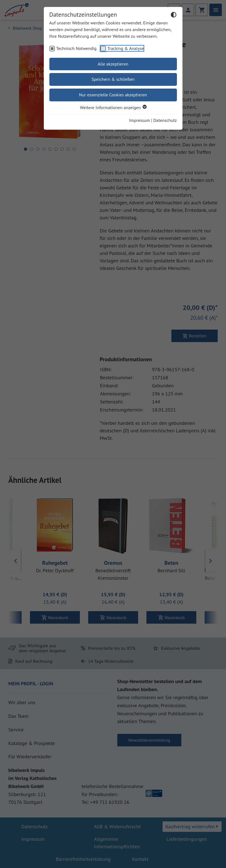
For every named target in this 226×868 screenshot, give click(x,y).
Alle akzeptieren (113, 64)
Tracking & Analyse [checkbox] (125, 48)
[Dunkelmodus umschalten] (174, 16)
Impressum (140, 120)
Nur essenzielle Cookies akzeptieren (113, 95)
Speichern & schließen (113, 79)
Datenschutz (165, 120)
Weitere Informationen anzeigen (113, 107)
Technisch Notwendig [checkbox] (77, 48)
